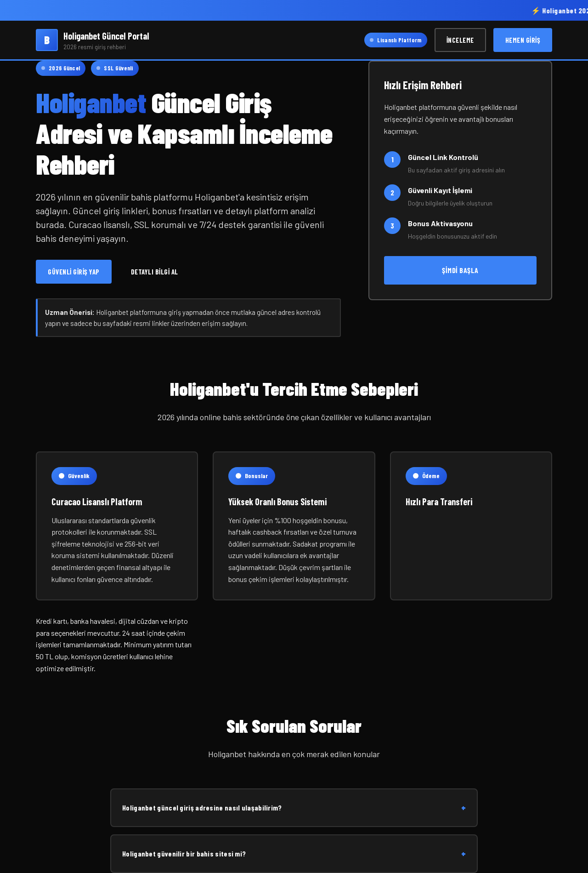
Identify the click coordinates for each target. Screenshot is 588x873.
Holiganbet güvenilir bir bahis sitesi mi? (294, 854)
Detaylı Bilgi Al (155, 272)
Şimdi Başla (460, 270)
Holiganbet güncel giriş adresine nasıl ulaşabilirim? (294, 808)
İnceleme (460, 40)
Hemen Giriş (523, 40)
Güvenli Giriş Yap (74, 272)
